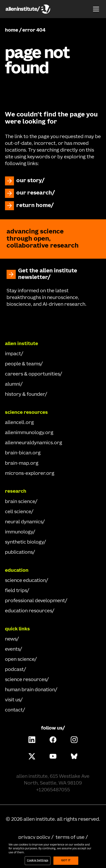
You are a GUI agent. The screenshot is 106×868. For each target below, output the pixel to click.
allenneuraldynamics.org (34, 443)
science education (25, 581)
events (12, 649)
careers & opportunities (32, 374)
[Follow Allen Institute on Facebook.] (53, 740)
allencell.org (19, 423)
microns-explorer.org (30, 474)
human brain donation (30, 690)
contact (14, 710)
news (11, 639)
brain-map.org (22, 464)
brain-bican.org (23, 453)
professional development (35, 601)
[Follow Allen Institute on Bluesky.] (74, 756)
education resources (28, 611)
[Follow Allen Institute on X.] (32, 756)
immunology (19, 532)
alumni (13, 384)
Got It (66, 861)
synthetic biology (24, 542)
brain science (20, 502)
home (12, 30)
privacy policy (34, 838)
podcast (14, 670)
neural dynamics (24, 522)
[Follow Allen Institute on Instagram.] (74, 740)
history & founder (25, 395)
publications (19, 553)
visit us (13, 700)
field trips (16, 591)
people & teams (23, 364)
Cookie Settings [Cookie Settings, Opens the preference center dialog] (38, 861)
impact (13, 354)
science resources (26, 680)
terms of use (70, 838)
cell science (18, 512)
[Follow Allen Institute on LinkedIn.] (32, 740)
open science (20, 660)
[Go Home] (53, 323)
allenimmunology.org (29, 433)
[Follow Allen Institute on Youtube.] (53, 756)
